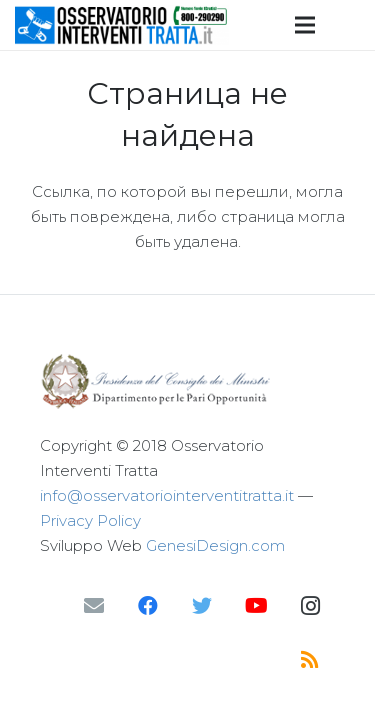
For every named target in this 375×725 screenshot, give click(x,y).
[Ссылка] (122, 25)
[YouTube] (256, 606)
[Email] (94, 606)
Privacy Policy (90, 520)
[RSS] (310, 660)
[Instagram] (310, 606)
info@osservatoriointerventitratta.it (167, 495)
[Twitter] (202, 606)
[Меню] (305, 25)
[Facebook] (148, 606)
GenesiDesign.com (215, 545)
